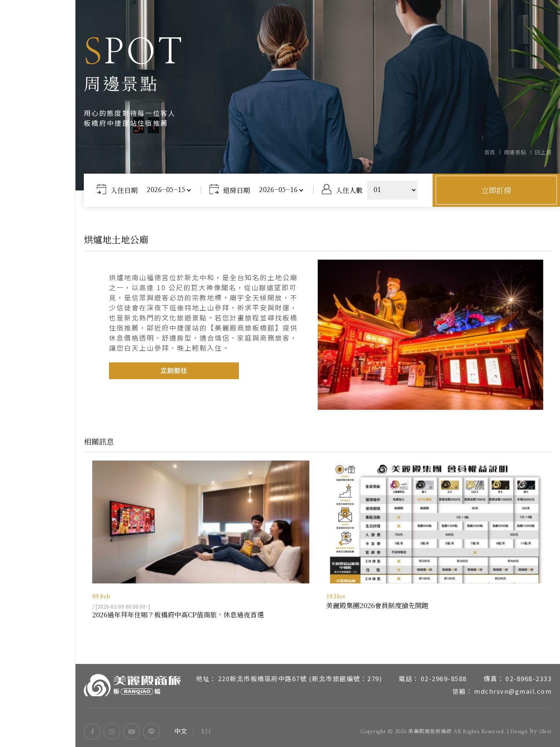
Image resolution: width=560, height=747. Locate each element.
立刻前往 (174, 369)
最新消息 (38, 421)
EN (53, 706)
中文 (20, 706)
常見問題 (38, 442)
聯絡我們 (38, 463)
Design (519, 730)
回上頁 (543, 152)
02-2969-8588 (444, 677)
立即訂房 (496, 190)
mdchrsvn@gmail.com (513, 690)
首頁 (490, 152)
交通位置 (38, 379)
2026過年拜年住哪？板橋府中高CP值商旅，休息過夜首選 (178, 613)
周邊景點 (38, 400)
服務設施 (38, 358)
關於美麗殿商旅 (38, 316)
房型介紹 (38, 337)
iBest (546, 730)
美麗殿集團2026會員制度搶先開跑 (377, 604)
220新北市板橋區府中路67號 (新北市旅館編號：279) (300, 677)
